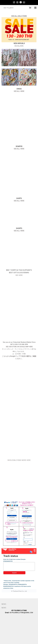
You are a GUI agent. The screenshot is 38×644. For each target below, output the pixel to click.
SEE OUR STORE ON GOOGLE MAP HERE (19, 347)
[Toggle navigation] (35, 8)
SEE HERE (19, 275)
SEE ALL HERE (19, 46)
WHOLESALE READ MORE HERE (19, 460)
